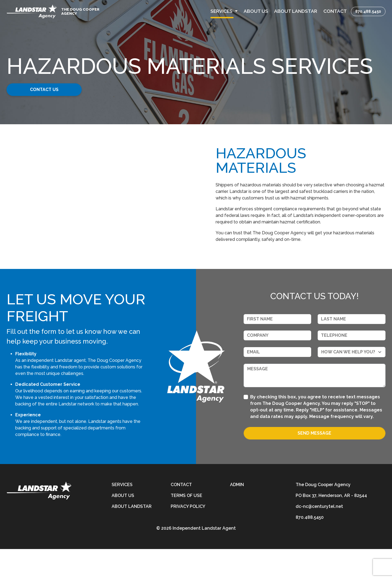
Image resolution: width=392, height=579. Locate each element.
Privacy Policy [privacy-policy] (188, 536)
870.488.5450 (368, 11)
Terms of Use (186, 525)
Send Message (314, 463)
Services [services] (122, 515)
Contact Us (48, 90)
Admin (237, 515)
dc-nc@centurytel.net (319, 536)
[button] (224, 11)
